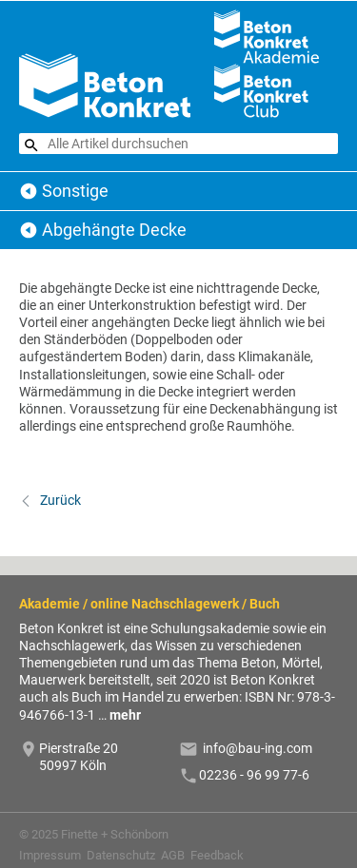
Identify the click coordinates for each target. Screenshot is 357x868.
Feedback (217, 855)
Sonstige (75, 191)
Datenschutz (121, 855)
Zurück (59, 500)
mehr (125, 715)
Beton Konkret (29, 191)
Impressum (50, 855)
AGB (173, 855)
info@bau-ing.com (258, 748)
